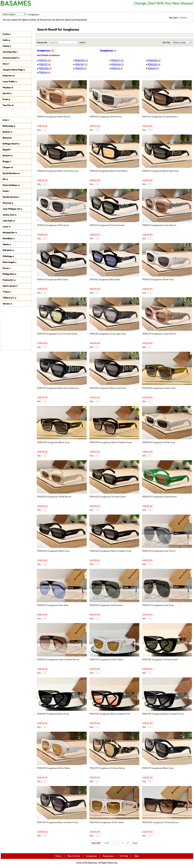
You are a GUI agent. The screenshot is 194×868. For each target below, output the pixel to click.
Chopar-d (8, 167)
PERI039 (81, 68)
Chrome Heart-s (11, 58)
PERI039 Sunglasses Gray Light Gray (108, 334)
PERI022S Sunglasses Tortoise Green (108, 497)
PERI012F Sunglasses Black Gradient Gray (163, 714)
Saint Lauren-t (10, 286)
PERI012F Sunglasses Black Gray (53, 714)
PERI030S (45, 68)
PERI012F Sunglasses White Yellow (106, 659)
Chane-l (7, 46)
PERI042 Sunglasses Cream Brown (159, 225)
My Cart (178, 18)
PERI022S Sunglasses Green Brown (160, 497)
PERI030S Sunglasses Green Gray (159, 388)
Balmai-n (7, 132)
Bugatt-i (7, 150)
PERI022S (154, 64)
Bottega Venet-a (11, 144)
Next (136, 843)
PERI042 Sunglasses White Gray (53, 225)
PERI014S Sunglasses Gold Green (106, 605)
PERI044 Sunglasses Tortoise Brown (160, 117)
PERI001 (45, 60)
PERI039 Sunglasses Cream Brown (159, 334)
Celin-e (6, 40)
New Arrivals (25, 9)
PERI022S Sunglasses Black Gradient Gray (111, 551)
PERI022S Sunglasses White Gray (159, 442)
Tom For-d (8, 105)
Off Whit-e (8, 250)
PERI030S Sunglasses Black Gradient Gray (111, 442)
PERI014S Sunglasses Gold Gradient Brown (58, 659)
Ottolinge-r (8, 256)
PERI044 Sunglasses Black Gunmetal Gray (58, 171)
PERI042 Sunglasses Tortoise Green (107, 225)
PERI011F (45, 64)
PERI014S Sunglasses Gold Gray (158, 605)
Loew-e (6, 227)
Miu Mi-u (7, 93)
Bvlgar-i (7, 161)
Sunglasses (45, 9)
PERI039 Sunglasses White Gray (158, 279)
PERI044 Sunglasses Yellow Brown (54, 117)
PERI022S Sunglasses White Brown (54, 497)
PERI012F (81, 64)
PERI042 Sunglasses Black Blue (105, 279)
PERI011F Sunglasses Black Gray (158, 768)
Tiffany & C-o (9, 298)
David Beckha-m (11, 173)
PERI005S (81, 60)
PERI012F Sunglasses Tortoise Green (160, 659)
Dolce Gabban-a (11, 185)
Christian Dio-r (10, 52)
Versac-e (7, 304)
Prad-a (6, 99)
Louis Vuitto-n (10, 82)
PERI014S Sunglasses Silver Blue (53, 605)
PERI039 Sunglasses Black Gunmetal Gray (58, 388)
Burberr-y (8, 156)
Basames (7, 138)
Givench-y (8, 203)
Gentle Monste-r (11, 197)
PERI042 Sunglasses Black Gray (53, 279)
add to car (81, 130)
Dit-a (5, 179)
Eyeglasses (65, 9)
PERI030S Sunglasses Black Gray (53, 442)
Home (8, 9)
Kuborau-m (8, 76)
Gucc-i (6, 64)
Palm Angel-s (9, 262)
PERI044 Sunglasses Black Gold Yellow (109, 171)
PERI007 (118, 60)
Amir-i (6, 120)
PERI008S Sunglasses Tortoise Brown (161, 822)
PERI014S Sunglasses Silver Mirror (159, 551)
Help (97, 9)
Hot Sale (83, 9)
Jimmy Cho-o (10, 215)
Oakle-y (7, 244)
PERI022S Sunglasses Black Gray (53, 551)
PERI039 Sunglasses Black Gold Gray (108, 388)
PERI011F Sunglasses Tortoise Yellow (107, 768)
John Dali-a (9, 221)
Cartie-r (7, 34)
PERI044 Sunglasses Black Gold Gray (161, 171)
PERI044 (45, 72)
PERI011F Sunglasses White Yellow (54, 768)
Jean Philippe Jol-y (12, 209)
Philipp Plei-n (9, 274)
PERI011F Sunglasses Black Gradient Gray (58, 822)
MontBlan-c (9, 238)
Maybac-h (8, 87)
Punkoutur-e (9, 280)
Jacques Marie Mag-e (14, 70)
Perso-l (6, 268)
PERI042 (117, 68)
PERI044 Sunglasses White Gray (106, 117)
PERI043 (153, 68)
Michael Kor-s (10, 233)
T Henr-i (7, 292)
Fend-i (6, 191)
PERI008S (154, 60)
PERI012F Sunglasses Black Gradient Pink (110, 714)
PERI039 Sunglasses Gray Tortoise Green (57, 334)
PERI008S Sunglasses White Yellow (107, 822)
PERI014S (118, 64)
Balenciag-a (9, 126)
